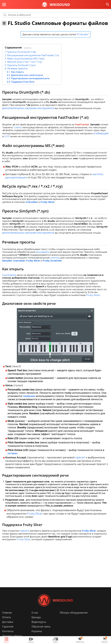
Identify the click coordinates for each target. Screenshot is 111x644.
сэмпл (18, 127)
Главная (7, 613)
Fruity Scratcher (52, 261)
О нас (35, 613)
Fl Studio (83, 34)
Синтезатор (9, 275)
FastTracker (82, 124)
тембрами (29, 396)
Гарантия (8, 627)
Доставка (8, 622)
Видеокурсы (39, 622)
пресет (80, 457)
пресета (25, 531)
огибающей (101, 133)
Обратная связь (41, 627)
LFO (7, 136)
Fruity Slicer (47, 202)
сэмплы (55, 258)
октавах (13, 453)
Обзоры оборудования (74, 613)
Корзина (37, 631)
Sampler (7, 261)
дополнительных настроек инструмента (28, 108)
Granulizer (32, 202)
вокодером (43, 252)
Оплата (6, 617)
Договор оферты (12, 636)
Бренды (36, 617)
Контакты (8, 631)
